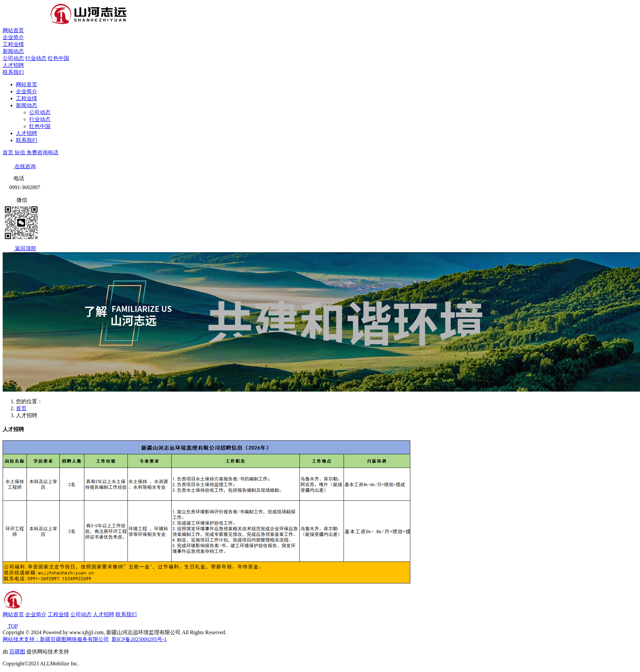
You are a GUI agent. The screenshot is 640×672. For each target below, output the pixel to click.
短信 (21, 152)
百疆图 (17, 652)
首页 (9, 152)
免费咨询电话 (42, 152)
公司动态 (13, 58)
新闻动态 (13, 51)
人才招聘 (13, 65)
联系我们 (13, 72)
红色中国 (58, 58)
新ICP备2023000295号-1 (139, 639)
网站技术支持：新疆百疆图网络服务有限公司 (56, 639)
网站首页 (13, 30)
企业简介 (13, 37)
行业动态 (36, 58)
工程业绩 (13, 44)
